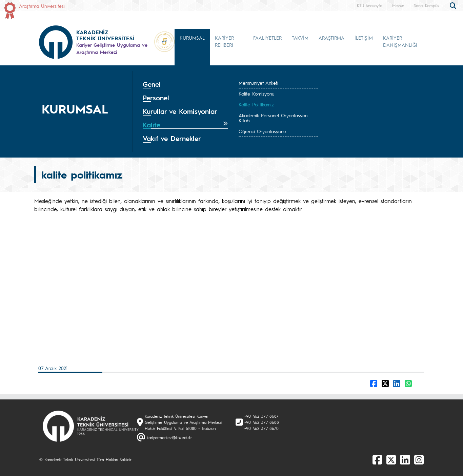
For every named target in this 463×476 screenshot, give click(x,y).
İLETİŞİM (364, 38)
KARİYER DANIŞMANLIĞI (400, 41)
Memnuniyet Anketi (258, 83)
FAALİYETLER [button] (267, 38)
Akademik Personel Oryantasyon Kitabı (273, 118)
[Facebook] (377, 459)
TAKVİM (300, 38)
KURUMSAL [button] (192, 38)
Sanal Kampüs (426, 5)
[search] (454, 5)
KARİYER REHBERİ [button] (224, 41)
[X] (391, 459)
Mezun (398, 5)
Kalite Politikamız (256, 104)
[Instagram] (419, 459)
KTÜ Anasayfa (370, 5)
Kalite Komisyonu (256, 94)
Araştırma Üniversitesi (42, 6)
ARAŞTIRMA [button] (331, 38)
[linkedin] (405, 459)
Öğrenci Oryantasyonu (262, 131)
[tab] (185, 84)
